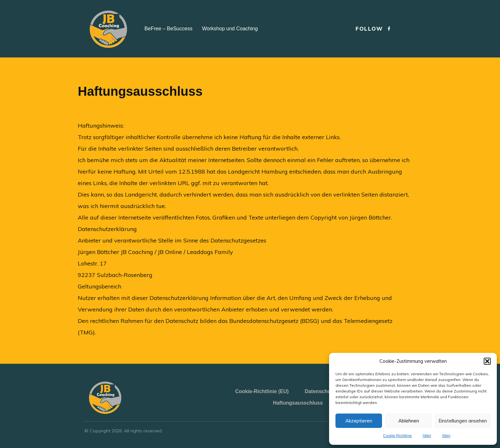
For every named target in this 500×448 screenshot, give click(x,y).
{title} (427, 436)
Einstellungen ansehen (463, 421)
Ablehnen (409, 421)
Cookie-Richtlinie (397, 436)
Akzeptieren (359, 421)
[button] (487, 361)
